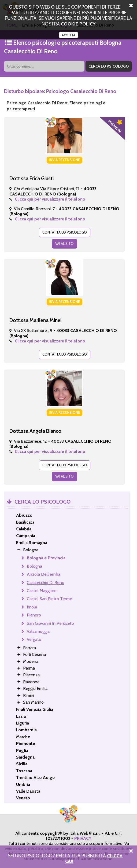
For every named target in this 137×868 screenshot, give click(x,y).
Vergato (34, 639)
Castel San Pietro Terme (49, 599)
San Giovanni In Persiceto (50, 623)
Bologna (34, 566)
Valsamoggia (38, 631)
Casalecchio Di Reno (46, 583)
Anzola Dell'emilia (44, 574)
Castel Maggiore (42, 591)
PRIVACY (83, 838)
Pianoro (34, 615)
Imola (32, 607)
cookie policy (78, 24)
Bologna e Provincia (46, 558)
